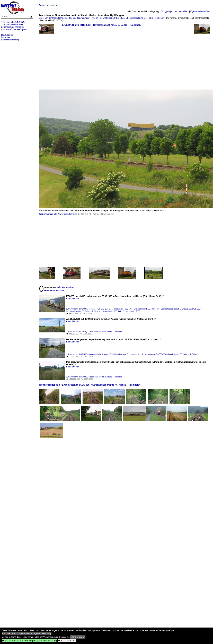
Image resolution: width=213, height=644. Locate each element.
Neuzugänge (7, 35)
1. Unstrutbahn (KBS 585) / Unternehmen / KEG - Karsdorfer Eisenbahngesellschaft (145, 309)
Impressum (52, 5)
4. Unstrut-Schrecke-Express (14, 29)
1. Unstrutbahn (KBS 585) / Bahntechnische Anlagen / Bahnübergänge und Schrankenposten (104, 354)
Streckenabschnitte (135, 18)
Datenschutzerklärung (10, 40)
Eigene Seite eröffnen (200, 11)
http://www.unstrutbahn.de (65, 214)
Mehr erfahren (78, 637)
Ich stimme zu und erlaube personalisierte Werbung (29, 641)
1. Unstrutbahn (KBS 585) (112, 18)
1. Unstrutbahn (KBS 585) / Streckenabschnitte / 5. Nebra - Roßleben (101, 25)
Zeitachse (6, 37)
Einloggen (165, 11)
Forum (42, 5)
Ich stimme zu (67, 641)
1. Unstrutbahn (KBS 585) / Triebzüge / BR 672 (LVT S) (88, 309)
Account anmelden (180, 11)
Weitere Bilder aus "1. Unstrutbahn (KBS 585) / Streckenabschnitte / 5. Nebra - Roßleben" (89, 385)
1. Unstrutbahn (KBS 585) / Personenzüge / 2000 (120, 311)
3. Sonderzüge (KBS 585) (13, 27)
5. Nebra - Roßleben (155, 18)
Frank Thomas (46, 214)
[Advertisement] (72, 59)
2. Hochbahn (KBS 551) (12, 25)
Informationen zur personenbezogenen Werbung (27, 633)
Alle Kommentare (66, 287)
